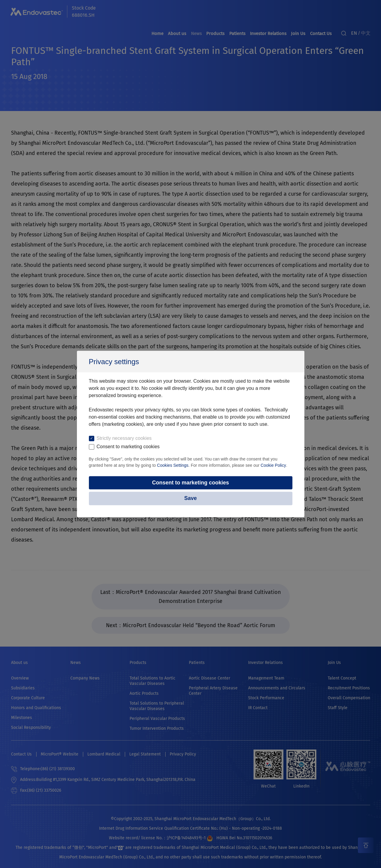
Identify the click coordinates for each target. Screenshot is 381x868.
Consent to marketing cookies (190, 483)
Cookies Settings (173, 465)
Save (190, 498)
